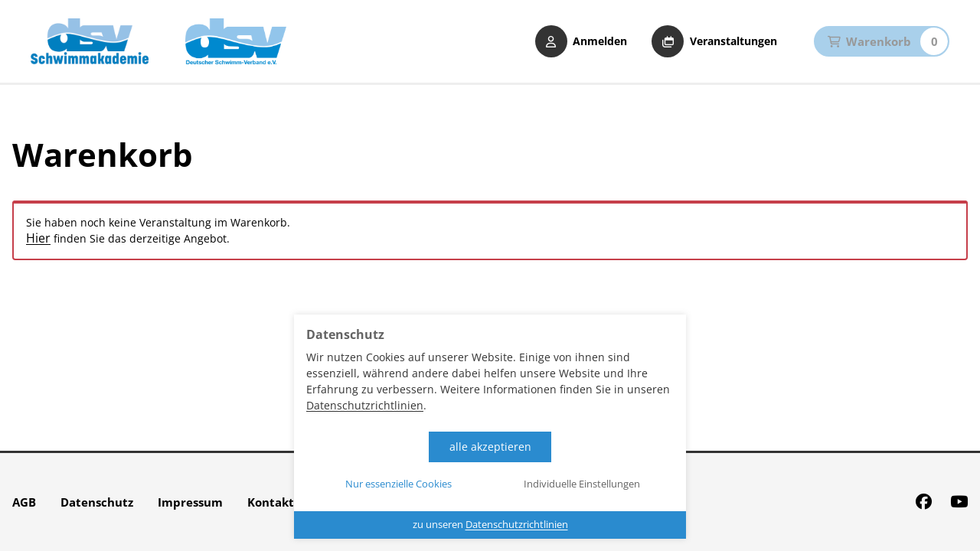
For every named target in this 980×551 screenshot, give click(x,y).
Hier (38, 238)
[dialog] (490, 427)
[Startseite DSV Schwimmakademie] (90, 41)
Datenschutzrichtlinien (365, 405)
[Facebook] (924, 502)
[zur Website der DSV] (236, 41)
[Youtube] (959, 502)
